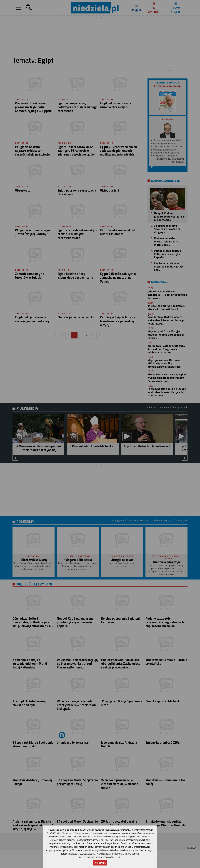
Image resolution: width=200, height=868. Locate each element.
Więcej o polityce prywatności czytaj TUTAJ (100, 857)
